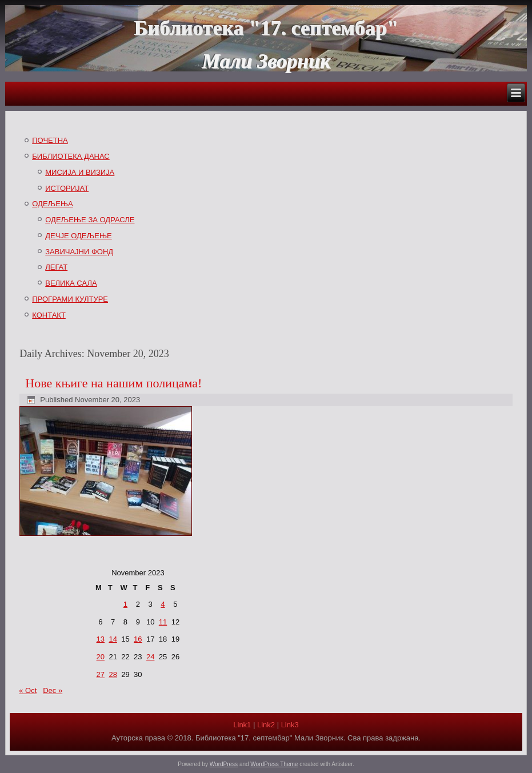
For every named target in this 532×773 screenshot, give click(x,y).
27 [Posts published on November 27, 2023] (101, 674)
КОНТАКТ (49, 315)
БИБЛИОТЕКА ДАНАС (71, 156)
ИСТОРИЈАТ (67, 188)
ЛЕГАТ (56, 267)
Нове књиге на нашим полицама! (113, 383)
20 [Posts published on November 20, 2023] (101, 657)
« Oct (28, 690)
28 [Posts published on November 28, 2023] (113, 674)
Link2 (266, 725)
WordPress (224, 764)
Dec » (53, 690)
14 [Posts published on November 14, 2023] (113, 639)
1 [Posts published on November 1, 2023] (125, 604)
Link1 (242, 725)
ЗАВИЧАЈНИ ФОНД (79, 252)
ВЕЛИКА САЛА (71, 283)
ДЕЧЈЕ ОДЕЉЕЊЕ (78, 236)
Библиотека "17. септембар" (266, 28)
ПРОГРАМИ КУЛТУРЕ (70, 299)
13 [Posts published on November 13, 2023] (101, 639)
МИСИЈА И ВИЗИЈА (80, 172)
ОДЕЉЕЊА (53, 204)
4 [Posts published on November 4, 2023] (163, 604)
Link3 (290, 725)
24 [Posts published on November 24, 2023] (150, 657)
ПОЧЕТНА (50, 140)
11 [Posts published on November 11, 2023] (163, 622)
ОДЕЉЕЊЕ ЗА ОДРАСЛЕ (90, 220)
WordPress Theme (274, 764)
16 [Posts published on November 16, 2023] (138, 639)
